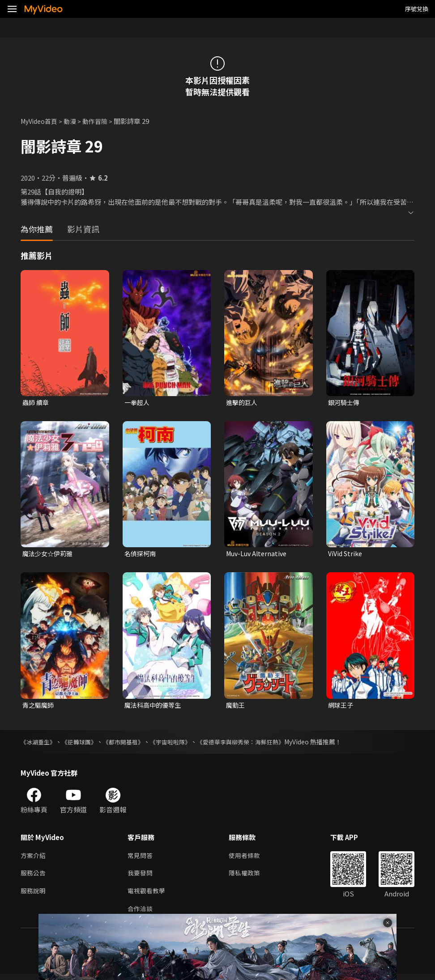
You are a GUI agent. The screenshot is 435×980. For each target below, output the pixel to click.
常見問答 (141, 858)
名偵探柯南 (141, 555)
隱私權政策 (248, 877)
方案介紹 (34, 858)
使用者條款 (248, 858)
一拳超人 (138, 403)
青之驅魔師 (39, 707)
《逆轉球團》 (83, 744)
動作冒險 (101, 121)
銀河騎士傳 (345, 403)
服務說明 (34, 896)
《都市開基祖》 (130, 744)
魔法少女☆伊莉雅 (49, 555)
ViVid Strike (347, 555)
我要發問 (141, 877)
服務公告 (34, 877)
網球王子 (341, 707)
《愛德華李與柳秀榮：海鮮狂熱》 (256, 744)
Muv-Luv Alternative (258, 555)
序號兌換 (417, 9)
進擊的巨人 (243, 403)
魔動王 (236, 707)
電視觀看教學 (148, 896)
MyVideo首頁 (41, 121)
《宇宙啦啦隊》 (180, 744)
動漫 (74, 121)
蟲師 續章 (36, 403)
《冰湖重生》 (39, 744)
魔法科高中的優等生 (155, 707)
